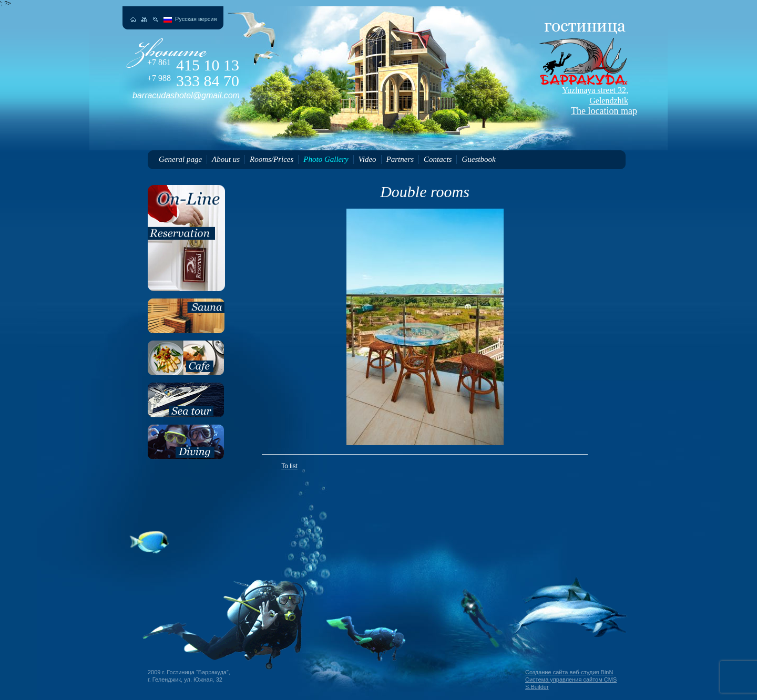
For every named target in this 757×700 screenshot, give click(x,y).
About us (226, 159)
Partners (400, 159)
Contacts (438, 159)
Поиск (155, 19)
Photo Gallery (326, 159)
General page (180, 159)
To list (289, 466)
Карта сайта (144, 19)
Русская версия (196, 19)
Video (367, 159)
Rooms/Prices (272, 159)
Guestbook (478, 159)
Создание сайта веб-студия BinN (569, 672)
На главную (133, 19)
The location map (581, 101)
